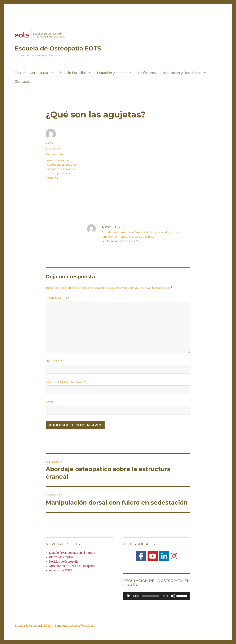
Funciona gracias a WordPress (75, 626)
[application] (157, 596)
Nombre (54, 361)
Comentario (58, 298)
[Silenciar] (173, 596)
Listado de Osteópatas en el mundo (72, 553)
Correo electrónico (65, 382)
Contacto (23, 82)
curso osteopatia (57, 160)
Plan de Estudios (73, 73)
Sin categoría (55, 154)
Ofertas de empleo (61, 557)
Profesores (147, 73)
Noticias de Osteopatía (64, 562)
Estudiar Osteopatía (31, 73)
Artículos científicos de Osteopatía (72, 566)
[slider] (151, 596)
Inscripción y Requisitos (182, 73)
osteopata (53, 169)
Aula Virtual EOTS (61, 570)
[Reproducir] (129, 596)
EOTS (49, 143)
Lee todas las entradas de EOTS (121, 241)
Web (49, 402)
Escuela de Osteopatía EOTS (58, 48)
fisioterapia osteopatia (61, 165)
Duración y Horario (112, 73)
